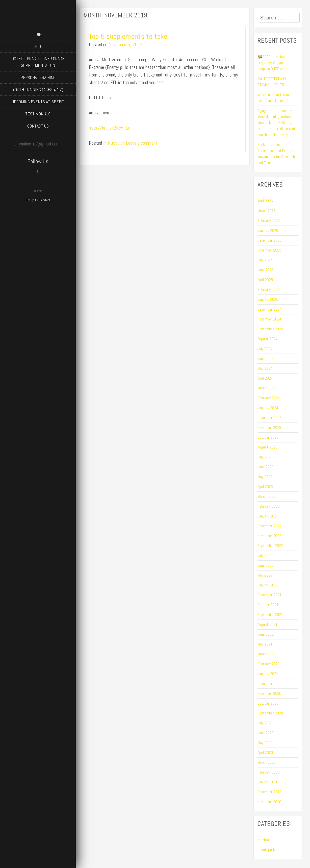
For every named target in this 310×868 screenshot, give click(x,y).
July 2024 (265, 349)
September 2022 (270, 546)
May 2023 (265, 477)
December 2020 (269, 684)
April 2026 (265, 201)
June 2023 (266, 467)
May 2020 (265, 743)
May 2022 (265, 575)
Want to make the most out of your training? (276, 98)
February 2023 (269, 506)
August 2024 (267, 339)
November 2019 (269, 802)
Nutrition (116, 143)
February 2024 (269, 398)
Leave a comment (142, 143)
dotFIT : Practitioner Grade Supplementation (38, 62)
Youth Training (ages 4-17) (38, 90)
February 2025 (269, 290)
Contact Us (38, 126)
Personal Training (38, 77)
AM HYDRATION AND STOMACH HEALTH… (272, 82)
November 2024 (269, 319)
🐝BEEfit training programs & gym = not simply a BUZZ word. (275, 63)
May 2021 (265, 644)
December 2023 (269, 418)
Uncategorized (268, 850)
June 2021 (266, 634)
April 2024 (265, 378)
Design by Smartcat (38, 200)
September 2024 (270, 329)
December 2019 (269, 792)
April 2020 (265, 752)
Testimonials (38, 114)
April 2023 (265, 487)
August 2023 (267, 447)
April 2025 (265, 280)
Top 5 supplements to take (128, 36)
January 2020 (268, 782)
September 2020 (270, 713)
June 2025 (266, 270)
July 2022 (265, 555)
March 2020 (267, 762)
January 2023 (268, 516)
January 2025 (268, 299)
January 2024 (268, 408)
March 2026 (267, 211)
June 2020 (266, 733)
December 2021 (269, 595)
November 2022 (269, 536)
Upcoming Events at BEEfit (38, 102)
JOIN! (38, 34)
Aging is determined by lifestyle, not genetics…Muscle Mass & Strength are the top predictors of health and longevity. (277, 123)
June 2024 (266, 358)
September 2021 (270, 615)
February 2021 (269, 664)
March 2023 (267, 496)
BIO (38, 46)
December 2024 (269, 309)
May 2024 (265, 368)
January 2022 (268, 585)
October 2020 (268, 703)
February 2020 (269, 772)
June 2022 (266, 565)
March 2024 (267, 388)
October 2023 (268, 437)
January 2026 (268, 230)
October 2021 (268, 605)
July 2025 (265, 260)
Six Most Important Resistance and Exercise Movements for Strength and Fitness (276, 154)
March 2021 (267, 654)
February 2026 (269, 221)
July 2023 (265, 457)
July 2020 (265, 723)
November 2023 (269, 427)
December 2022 (269, 526)
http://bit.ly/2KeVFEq (110, 128)
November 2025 (269, 250)
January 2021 (268, 674)
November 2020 (269, 693)
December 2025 (269, 240)
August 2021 (267, 624)
